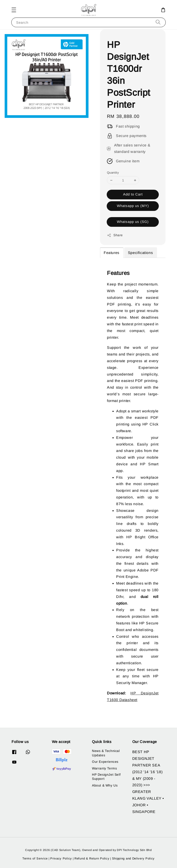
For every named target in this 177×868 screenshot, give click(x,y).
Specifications (140, 253)
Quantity (113, 173)
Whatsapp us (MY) (133, 206)
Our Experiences (105, 762)
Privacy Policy (61, 858)
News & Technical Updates (106, 753)
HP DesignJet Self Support (106, 777)
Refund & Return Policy (92, 858)
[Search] (158, 22)
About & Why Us (105, 785)
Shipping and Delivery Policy (133, 858)
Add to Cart (133, 194)
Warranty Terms (104, 768)
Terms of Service (35, 858)
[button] (14, 10)
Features (112, 253)
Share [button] (115, 235)
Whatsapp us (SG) (133, 222)
